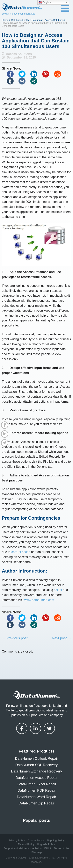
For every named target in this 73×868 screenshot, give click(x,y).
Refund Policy (26, 844)
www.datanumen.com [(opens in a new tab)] (39, 600)
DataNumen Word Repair (37, 797)
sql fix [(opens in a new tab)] (58, 590)
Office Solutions (33, 20)
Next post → (62, 638)
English (45, 2)
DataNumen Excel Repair (36, 784)
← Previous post (15, 638)
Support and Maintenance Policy (23, 848)
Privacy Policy (17, 840)
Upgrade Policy (46, 844)
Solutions (16, 20)
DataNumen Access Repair (36, 778)
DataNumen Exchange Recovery (36, 771)
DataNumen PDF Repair (36, 790)
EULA (48, 848)
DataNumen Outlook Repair (36, 759)
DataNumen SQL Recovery (36, 765)
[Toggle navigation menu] (65, 8)
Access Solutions (54, 20)
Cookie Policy (36, 840)
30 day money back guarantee (18, 14)
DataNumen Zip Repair (36, 803)
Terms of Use (62, 848)
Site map (37, 852)
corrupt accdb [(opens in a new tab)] (21, 552)
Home (5, 20)
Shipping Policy (55, 840)
